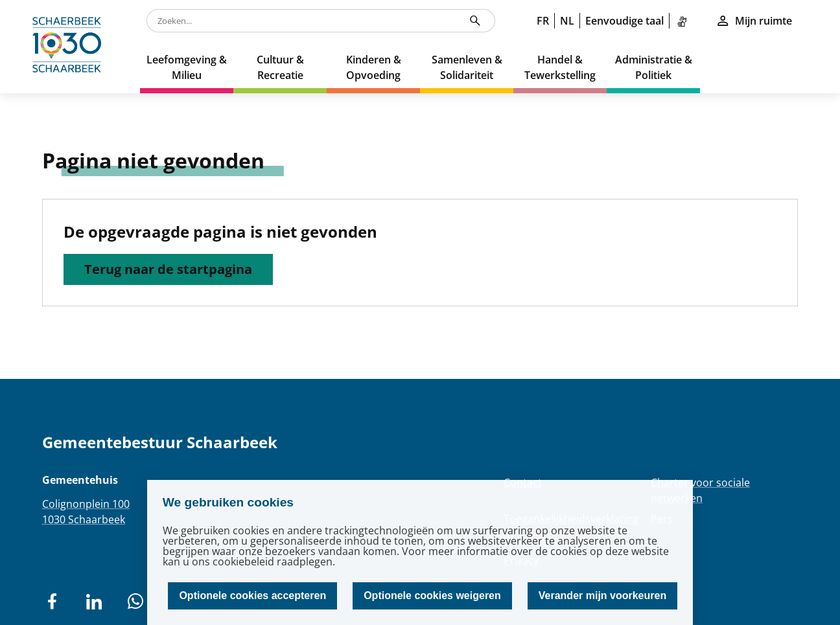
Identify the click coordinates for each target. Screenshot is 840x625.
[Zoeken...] (475, 21)
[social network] (52, 602)
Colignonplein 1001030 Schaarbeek (86, 512)
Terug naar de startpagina (168, 269)
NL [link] (567, 21)
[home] (70, 47)
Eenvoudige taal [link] (624, 21)
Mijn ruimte (754, 21)
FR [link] (543, 21)
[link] (684, 21)
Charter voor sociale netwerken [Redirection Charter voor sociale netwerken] (700, 490)
